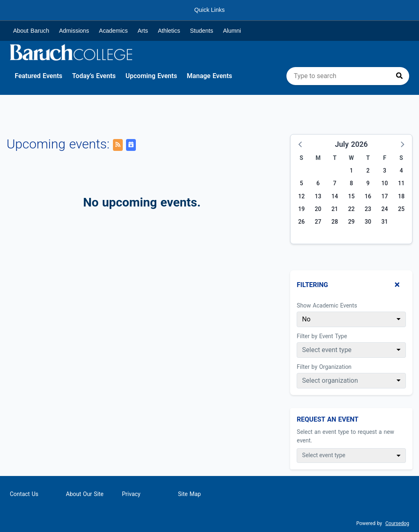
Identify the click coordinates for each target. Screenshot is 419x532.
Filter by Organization (324, 367)
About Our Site (85, 494)
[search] (348, 76)
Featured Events (38, 76)
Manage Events (210, 76)
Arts (143, 31)
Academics (113, 31)
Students (202, 31)
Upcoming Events (151, 76)
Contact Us (24, 494)
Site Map (189, 494)
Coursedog (397, 523)
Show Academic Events (327, 305)
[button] (301, 144)
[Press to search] (399, 76)
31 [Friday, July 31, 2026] (385, 222)
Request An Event (328, 419)
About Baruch (31, 31)
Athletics (169, 31)
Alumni (232, 31)
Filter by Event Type (322, 336)
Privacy (131, 494)
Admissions (74, 31)
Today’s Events (94, 76)
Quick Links (209, 10)
